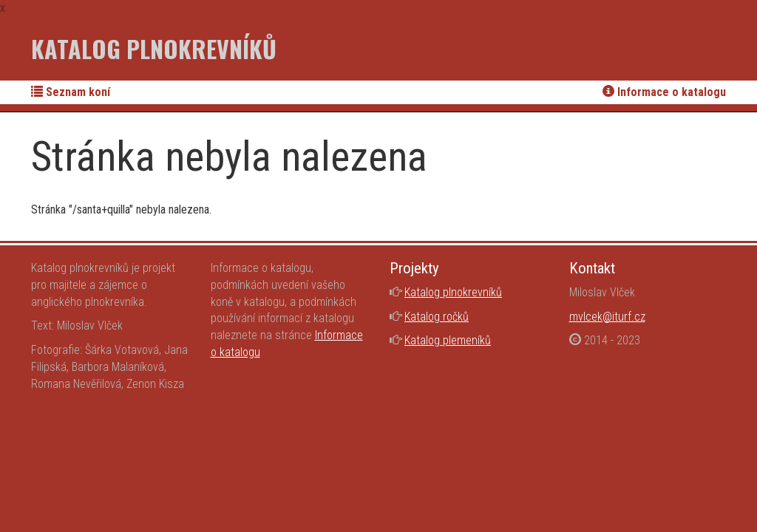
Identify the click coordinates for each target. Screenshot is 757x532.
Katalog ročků (437, 317)
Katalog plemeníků (448, 340)
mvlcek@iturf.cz (607, 317)
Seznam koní (71, 92)
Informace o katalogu (664, 92)
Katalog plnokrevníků (154, 48)
